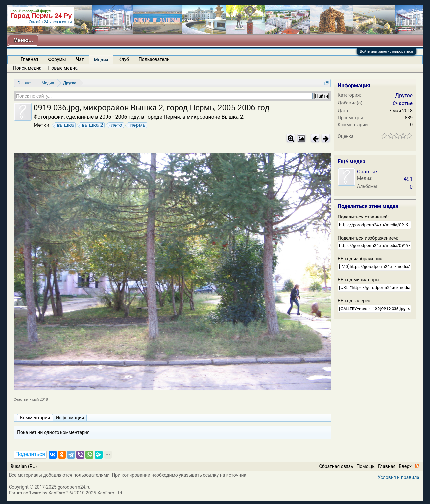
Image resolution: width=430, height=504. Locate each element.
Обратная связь (336, 466)
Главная (29, 59)
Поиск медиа (27, 68)
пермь (137, 125)
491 (408, 179)
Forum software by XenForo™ (66, 493)
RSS (417, 466)
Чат (80, 59)
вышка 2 (92, 125)
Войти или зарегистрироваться (386, 51)
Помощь (366, 466)
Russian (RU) (24, 466)
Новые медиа (63, 68)
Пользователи (154, 59)
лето (115, 125)
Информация (70, 418)
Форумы (57, 59)
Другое (404, 95)
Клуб (123, 59)
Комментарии (35, 418)
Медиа (101, 60)
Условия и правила (398, 477)
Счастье (21, 399)
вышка (64, 125)
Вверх (405, 466)
